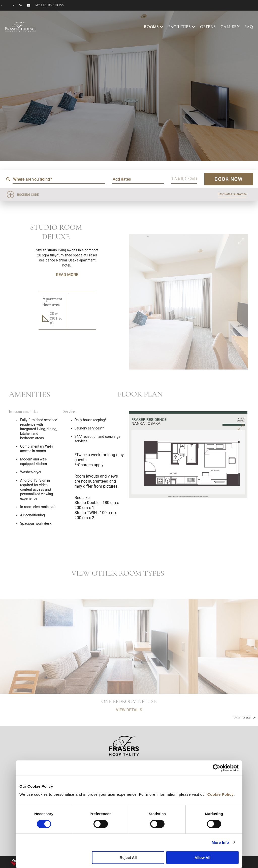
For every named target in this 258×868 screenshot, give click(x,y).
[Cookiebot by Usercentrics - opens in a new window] (217, 768)
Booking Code (28, 195)
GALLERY (230, 27)
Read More (67, 275)
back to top (244, 718)
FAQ (249, 27)
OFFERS (208, 27)
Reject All (128, 858)
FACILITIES (180, 27)
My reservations (49, 5)
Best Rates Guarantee (232, 194)
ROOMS (151, 27)
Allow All (202, 858)
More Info (220, 842)
